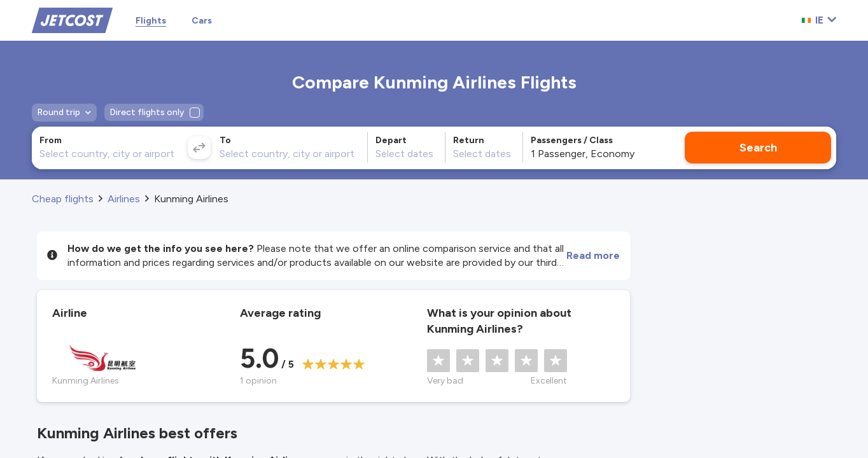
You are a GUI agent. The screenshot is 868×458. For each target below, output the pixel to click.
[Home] (72, 19)
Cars (202, 21)
